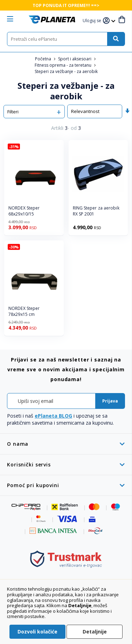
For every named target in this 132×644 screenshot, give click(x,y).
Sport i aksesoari (75, 59)
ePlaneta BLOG (53, 416)
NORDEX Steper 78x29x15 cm (24, 311)
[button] (93, 21)
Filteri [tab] (13, 112)
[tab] (66, 444)
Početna (44, 59)
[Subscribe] (110, 401)
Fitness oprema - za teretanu (64, 65)
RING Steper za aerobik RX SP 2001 (96, 211)
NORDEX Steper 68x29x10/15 (24, 211)
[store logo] (52, 19)
